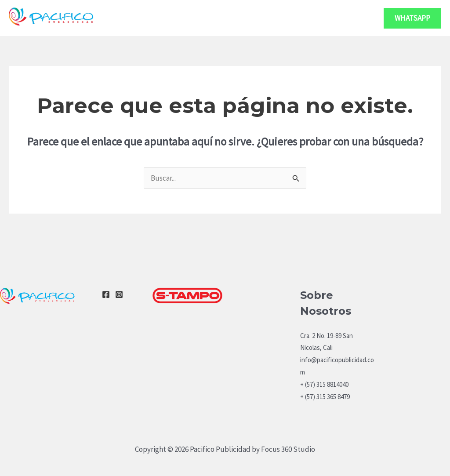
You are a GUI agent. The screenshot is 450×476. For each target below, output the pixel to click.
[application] (311, 18)
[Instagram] (119, 294)
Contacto (348, 18)
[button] (412, 18)
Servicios (291, 18)
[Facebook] (106, 294)
